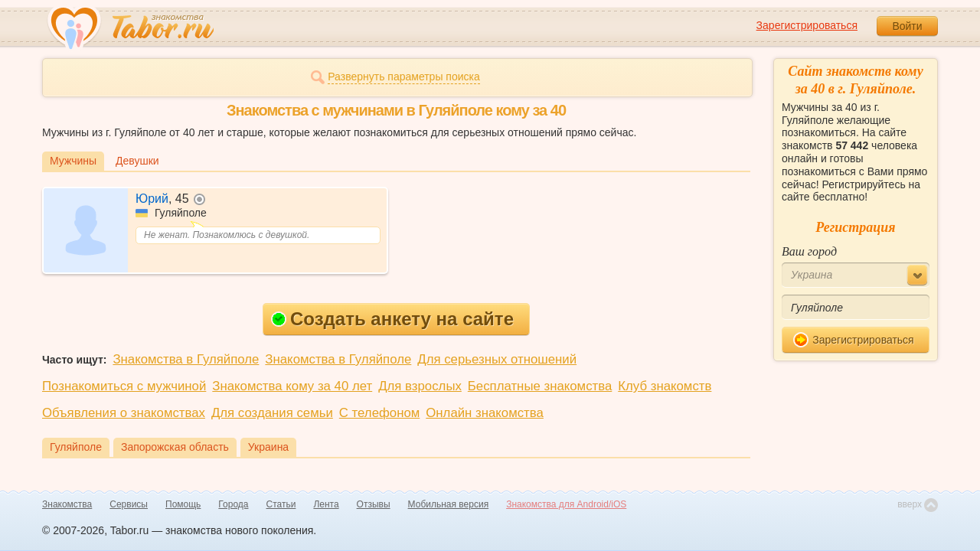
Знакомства (67, 504)
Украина (268, 447)
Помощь (183, 504)
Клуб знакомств (665, 386)
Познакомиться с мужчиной (124, 386)
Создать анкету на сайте (392, 319)
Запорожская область (175, 447)
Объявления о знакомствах (124, 413)
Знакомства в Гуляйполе (186, 359)
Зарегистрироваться (807, 25)
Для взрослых (420, 386)
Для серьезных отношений (497, 359)
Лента (326, 504)
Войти (907, 26)
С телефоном (379, 413)
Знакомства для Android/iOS (566, 504)
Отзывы (374, 504)
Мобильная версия (449, 504)
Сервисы (129, 504)
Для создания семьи (272, 413)
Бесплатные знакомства (540, 386)
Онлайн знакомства (485, 413)
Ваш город (809, 251)
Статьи (281, 504)
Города (233, 504)
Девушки (137, 161)
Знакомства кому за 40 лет (292, 386)
